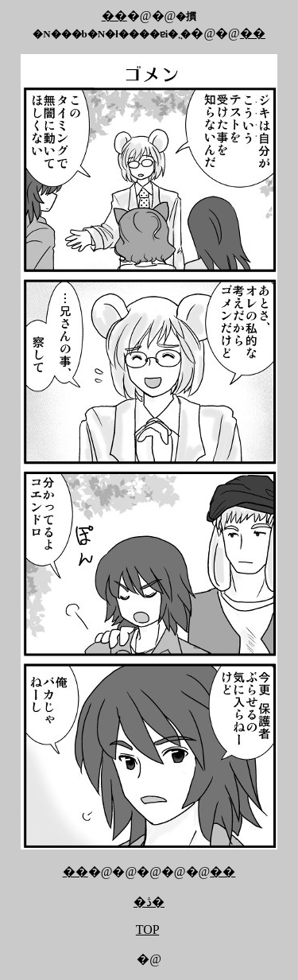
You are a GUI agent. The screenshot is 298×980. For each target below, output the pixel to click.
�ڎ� (149, 902)
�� (114, 16)
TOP (147, 929)
